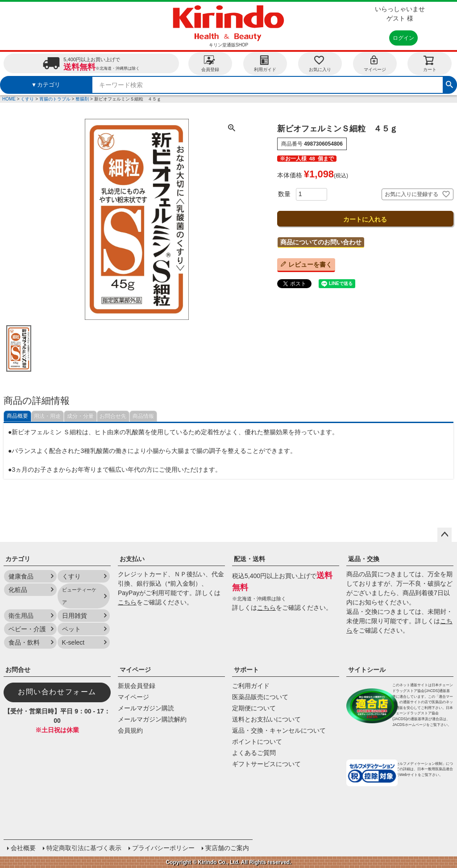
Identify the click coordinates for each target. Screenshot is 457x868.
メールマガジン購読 (146, 708)
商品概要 (17, 416)
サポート (246, 670)
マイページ (375, 63)
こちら (127, 602)
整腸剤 (82, 99)
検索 (449, 84)
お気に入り (320, 63)
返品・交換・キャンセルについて (279, 730)
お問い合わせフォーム (57, 692)
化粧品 (18, 590)
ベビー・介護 (27, 629)
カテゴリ (18, 559)
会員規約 (130, 730)
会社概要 (23, 848)
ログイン (403, 38)
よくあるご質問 (254, 753)
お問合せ (18, 670)
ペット (71, 629)
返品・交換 (364, 559)
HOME (9, 99)
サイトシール (367, 670)
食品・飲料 (24, 642)
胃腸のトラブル (55, 99)
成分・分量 (80, 416)
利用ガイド (265, 63)
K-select (73, 642)
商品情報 (143, 416)
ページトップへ (445, 535)
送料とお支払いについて (266, 719)
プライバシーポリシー (163, 848)
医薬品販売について (260, 697)
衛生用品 (21, 616)
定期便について (254, 708)
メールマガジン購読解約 (152, 719)
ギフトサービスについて (266, 764)
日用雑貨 (75, 616)
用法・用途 (47, 416)
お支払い (132, 559)
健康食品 (21, 576)
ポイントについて (257, 742)
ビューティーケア (79, 596)
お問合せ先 (113, 416)
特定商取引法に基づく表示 (84, 848)
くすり (27, 99)
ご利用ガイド (251, 686)
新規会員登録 (137, 686)
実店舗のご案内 (227, 848)
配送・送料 (249, 559)
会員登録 (210, 63)
